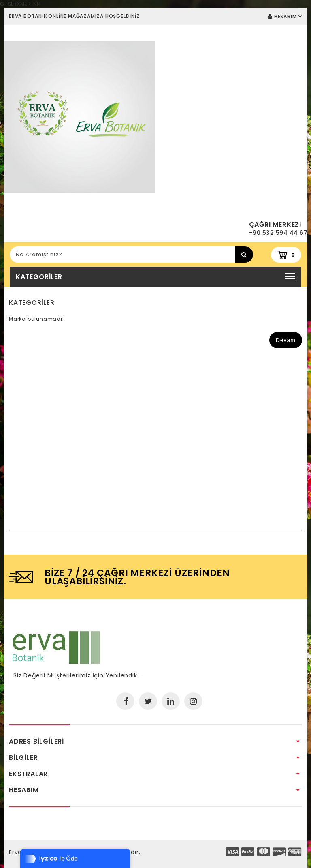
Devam (286, 340)
